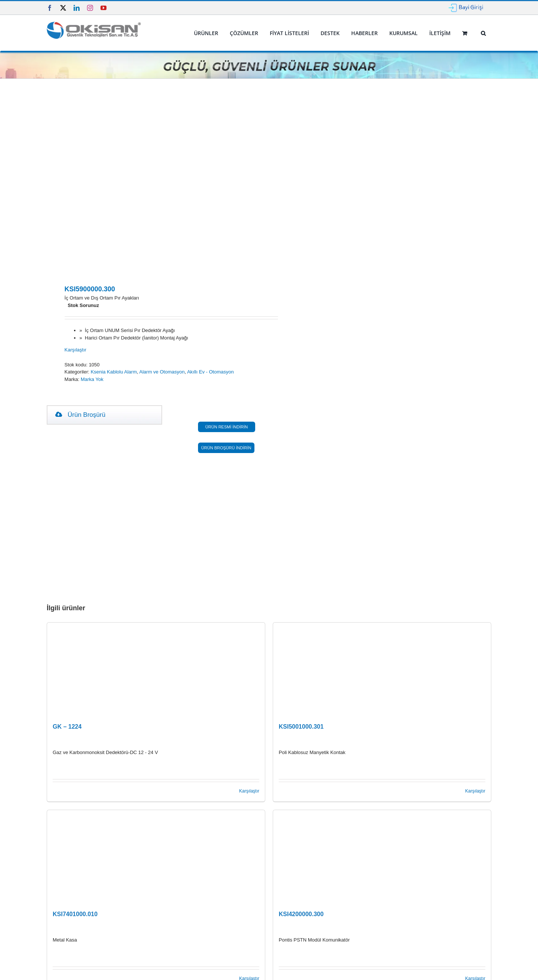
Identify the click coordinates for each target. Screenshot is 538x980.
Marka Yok (92, 379)
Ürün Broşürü (80, 415)
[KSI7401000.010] (156, 857)
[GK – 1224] (156, 669)
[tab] (80, 415)
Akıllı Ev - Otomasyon (211, 372)
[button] (483, 33)
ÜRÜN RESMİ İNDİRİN (227, 427)
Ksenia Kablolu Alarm (114, 372)
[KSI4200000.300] (382, 857)
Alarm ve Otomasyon (162, 372)
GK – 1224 (67, 727)
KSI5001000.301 (301, 727)
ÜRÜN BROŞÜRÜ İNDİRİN (226, 448)
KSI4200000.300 (301, 914)
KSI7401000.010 (75, 914)
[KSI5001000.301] (382, 669)
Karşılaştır (76, 350)
